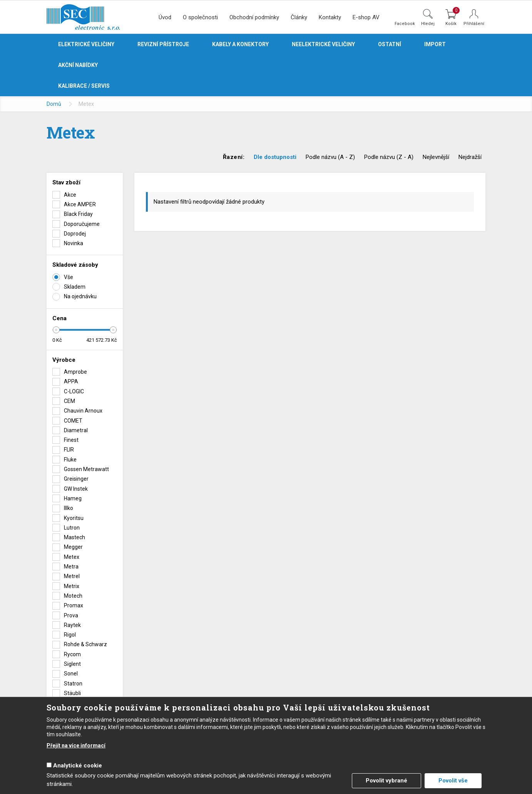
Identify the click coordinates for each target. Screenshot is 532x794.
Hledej (428, 23)
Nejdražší (470, 157)
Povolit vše (453, 781)
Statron (73, 684)
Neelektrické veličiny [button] (323, 44)
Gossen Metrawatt (86, 469)
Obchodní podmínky (254, 17)
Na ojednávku (80, 296)
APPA (71, 381)
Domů (54, 104)
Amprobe (75, 372)
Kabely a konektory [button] (240, 44)
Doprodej (75, 234)
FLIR (69, 450)
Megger (73, 547)
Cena (59, 318)
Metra (71, 567)
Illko (69, 508)
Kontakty (330, 17)
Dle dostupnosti (275, 157)
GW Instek (76, 489)
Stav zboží (66, 182)
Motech (73, 596)
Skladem (75, 287)
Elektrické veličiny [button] (86, 44)
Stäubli (72, 693)
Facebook (405, 23)
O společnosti (200, 17)
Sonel (71, 674)
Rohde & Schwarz (85, 644)
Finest (71, 440)
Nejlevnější (436, 157)
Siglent (72, 664)
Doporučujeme (82, 224)
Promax (74, 605)
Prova (71, 615)
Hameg (73, 498)
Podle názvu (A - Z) (330, 157)
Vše (69, 277)
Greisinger (76, 479)
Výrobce (64, 360)
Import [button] (435, 44)
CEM (69, 401)
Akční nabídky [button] (78, 65)
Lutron (72, 528)
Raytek (72, 625)
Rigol (70, 635)
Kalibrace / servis (84, 86)
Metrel (72, 576)
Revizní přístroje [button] (163, 44)
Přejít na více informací (76, 746)
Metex (72, 557)
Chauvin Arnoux (83, 411)
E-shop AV (366, 17)
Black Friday (78, 214)
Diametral (76, 430)
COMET (73, 421)
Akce (70, 195)
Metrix (72, 586)
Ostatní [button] (390, 44)
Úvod (165, 17)
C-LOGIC (74, 391)
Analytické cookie (78, 766)
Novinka (74, 243)
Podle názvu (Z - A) (389, 157)
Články (299, 17)
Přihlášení (474, 24)
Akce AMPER (80, 204)
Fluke (70, 460)
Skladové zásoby (75, 265)
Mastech (74, 537)
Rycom (72, 654)
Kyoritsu (74, 518)
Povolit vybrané (386, 781)
